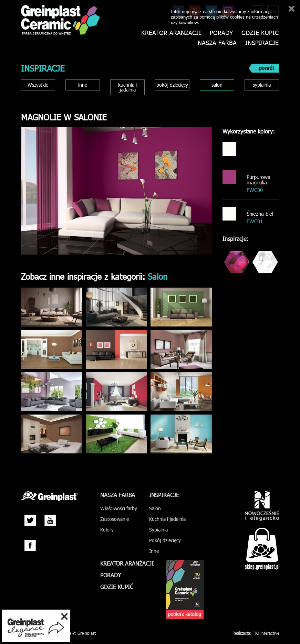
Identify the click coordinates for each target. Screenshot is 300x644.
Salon (155, 508)
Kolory (107, 530)
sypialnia (262, 85)
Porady (221, 33)
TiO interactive (266, 633)
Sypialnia (158, 530)
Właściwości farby (119, 508)
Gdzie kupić (260, 33)
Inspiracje (262, 43)
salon (217, 85)
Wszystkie (38, 85)
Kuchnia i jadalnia (167, 519)
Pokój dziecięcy (165, 540)
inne (83, 85)
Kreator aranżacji (171, 33)
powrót (267, 68)
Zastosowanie (115, 519)
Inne (154, 551)
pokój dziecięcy (172, 85)
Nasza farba (217, 43)
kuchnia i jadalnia (127, 87)
